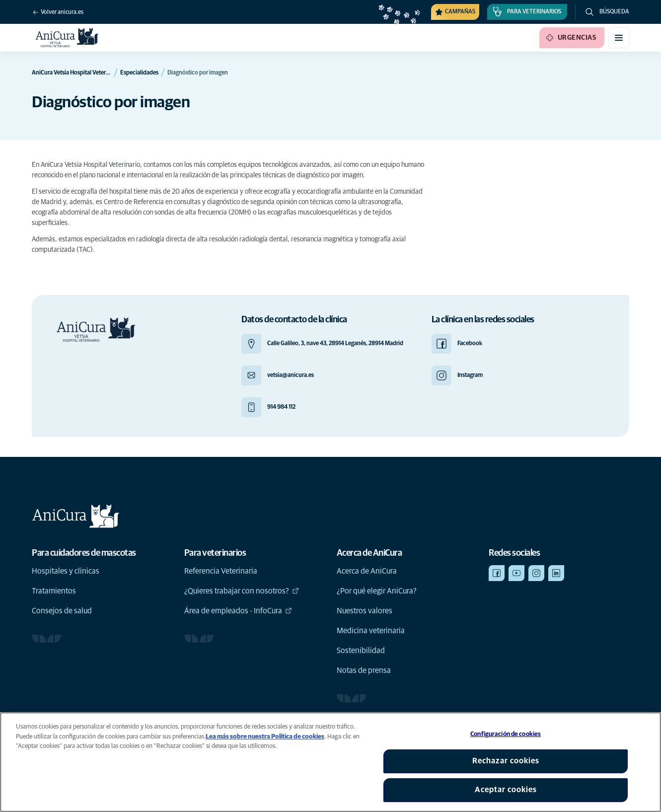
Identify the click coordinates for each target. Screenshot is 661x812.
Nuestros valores (365, 611)
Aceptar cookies (506, 790)
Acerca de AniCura (367, 571)
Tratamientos (54, 591)
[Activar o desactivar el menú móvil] (619, 38)
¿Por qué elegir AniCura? (377, 591)
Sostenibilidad (361, 651)
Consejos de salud (62, 611)
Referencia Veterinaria (221, 571)
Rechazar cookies (506, 761)
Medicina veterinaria (371, 631)
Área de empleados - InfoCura (238, 611)
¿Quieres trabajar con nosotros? (242, 591)
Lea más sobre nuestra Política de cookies (265, 737)
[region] (330, 762)
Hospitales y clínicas (66, 571)
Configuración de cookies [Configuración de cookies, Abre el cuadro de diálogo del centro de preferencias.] (506, 734)
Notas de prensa (364, 670)
